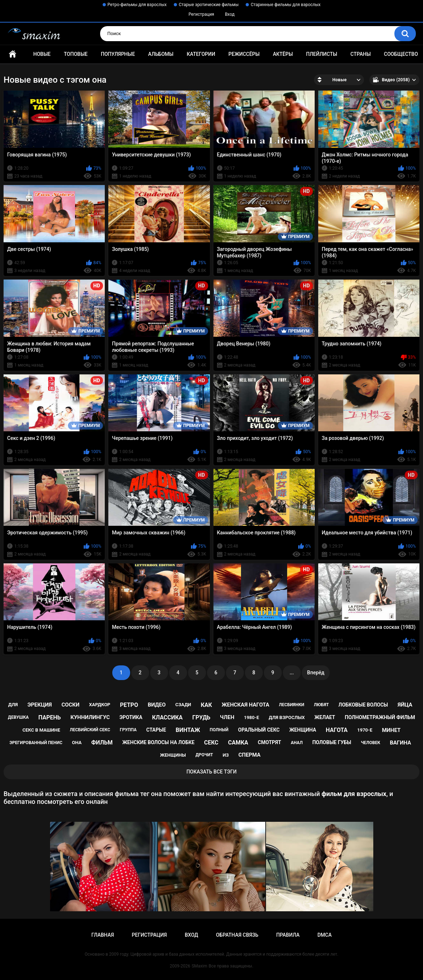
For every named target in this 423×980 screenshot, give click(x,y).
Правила (288, 935)
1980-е (251, 717)
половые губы (332, 742)
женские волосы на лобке (158, 742)
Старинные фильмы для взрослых (286, 5)
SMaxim (200, 966)
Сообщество (401, 54)
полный (219, 730)
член (227, 717)
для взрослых (287, 717)
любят (321, 705)
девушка (18, 717)
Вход (230, 14)
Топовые (75, 54)
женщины (173, 755)
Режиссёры (244, 54)
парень (50, 717)
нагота (337, 730)
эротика (131, 717)
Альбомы (161, 54)
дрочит (204, 755)
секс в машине (41, 730)
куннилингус (90, 717)
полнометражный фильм (380, 717)
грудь (201, 717)
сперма (250, 755)
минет (391, 730)
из (226, 755)
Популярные (118, 54)
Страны (361, 54)
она (77, 743)
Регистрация (201, 14)
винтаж (188, 730)
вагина (400, 743)
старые (156, 730)
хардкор (100, 705)
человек (370, 743)
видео (157, 705)
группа (128, 730)
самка (238, 743)
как (206, 705)
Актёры (283, 54)
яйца (405, 705)
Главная (13, 54)
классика (167, 717)
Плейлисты (322, 54)
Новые (42, 54)
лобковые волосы (363, 705)
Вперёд (316, 673)
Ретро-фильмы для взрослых (137, 5)
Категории (201, 54)
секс (211, 743)
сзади (183, 705)
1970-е (365, 730)
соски (70, 705)
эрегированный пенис (36, 743)
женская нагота (245, 705)
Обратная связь (237, 935)
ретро (129, 705)
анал (297, 743)
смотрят (269, 742)
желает (325, 717)
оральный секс (259, 730)
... (292, 673)
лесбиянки (292, 705)
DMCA (325, 935)
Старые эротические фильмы (209, 5)
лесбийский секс (90, 730)
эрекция (40, 705)
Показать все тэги (211, 772)
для (13, 705)
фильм (102, 743)
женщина (303, 730)
